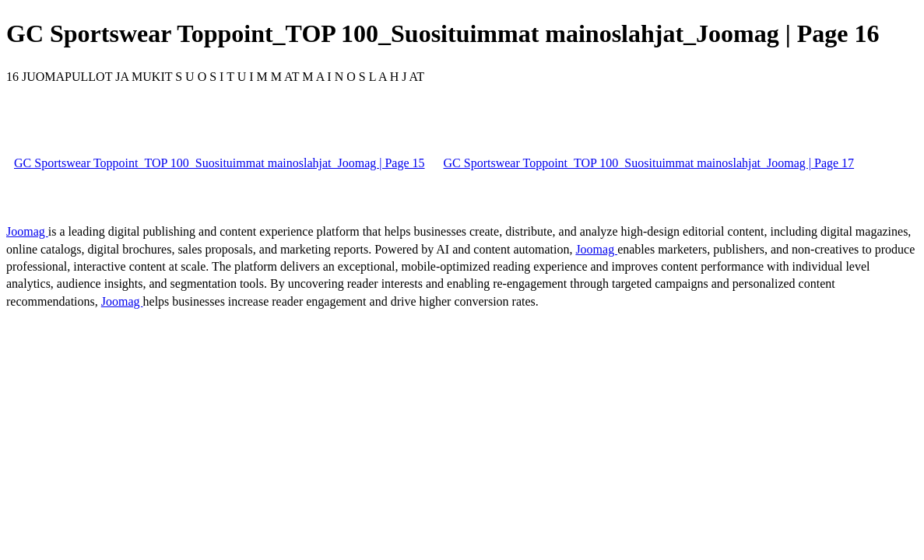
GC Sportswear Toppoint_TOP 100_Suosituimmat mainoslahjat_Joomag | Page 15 (220, 163)
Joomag (27, 231)
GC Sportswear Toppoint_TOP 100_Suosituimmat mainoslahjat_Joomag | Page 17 (649, 163)
